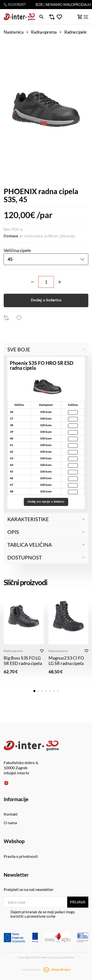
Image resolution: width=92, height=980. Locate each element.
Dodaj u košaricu (46, 300)
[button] (34, 691)
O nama (10, 823)
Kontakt (11, 814)
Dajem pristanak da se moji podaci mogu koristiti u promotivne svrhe (39, 914)
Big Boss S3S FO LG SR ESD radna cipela (23, 661)
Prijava (78, 902)
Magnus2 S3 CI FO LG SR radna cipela (66, 661)
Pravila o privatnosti (21, 856)
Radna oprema (13, 651)
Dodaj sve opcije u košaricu (46, 502)
